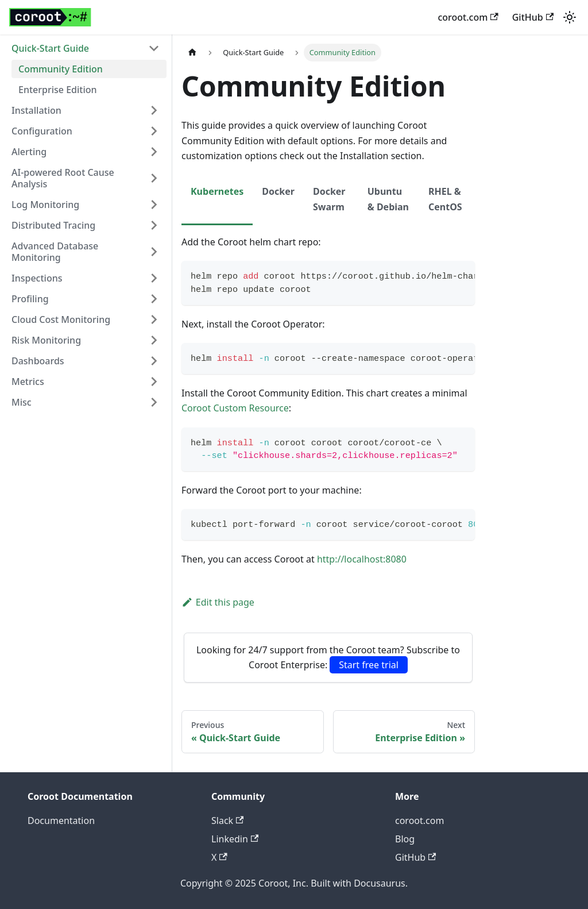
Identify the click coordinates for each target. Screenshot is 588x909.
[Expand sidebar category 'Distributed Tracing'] (154, 225)
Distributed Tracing (53, 225)
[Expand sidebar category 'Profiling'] (154, 299)
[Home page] (192, 53)
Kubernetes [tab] (217, 191)
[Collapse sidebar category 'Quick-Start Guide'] (154, 48)
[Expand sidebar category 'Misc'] (154, 402)
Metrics (28, 382)
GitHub (533, 17)
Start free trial (369, 665)
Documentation (61, 821)
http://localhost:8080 (362, 559)
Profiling (30, 299)
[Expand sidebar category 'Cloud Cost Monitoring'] (154, 319)
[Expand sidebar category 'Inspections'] (154, 278)
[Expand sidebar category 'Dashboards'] (154, 361)
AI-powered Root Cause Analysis (63, 178)
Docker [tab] (278, 191)
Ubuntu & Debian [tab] (388, 199)
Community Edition (61, 69)
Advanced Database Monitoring (55, 252)
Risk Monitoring (46, 340)
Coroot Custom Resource (235, 408)
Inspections (37, 278)
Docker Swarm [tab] (329, 199)
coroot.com (468, 17)
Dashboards (38, 361)
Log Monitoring (45, 205)
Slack (227, 821)
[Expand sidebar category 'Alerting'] (154, 152)
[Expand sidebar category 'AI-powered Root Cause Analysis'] (154, 178)
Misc (22, 402)
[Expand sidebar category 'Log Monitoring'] (154, 205)
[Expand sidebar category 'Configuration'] (154, 131)
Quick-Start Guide (50, 48)
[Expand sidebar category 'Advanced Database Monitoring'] (154, 252)
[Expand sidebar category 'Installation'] (154, 110)
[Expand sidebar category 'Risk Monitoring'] (154, 340)
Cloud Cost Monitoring (61, 319)
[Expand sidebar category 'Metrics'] (154, 382)
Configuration (42, 131)
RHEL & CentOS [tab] (445, 199)
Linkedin (235, 839)
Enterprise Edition (58, 90)
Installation (36, 110)
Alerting (29, 152)
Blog (405, 839)
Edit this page (218, 602)
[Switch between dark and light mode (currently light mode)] (570, 17)
